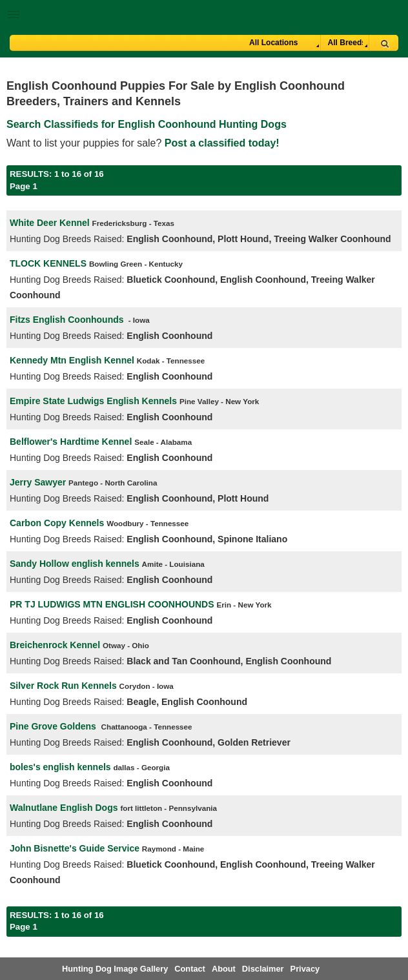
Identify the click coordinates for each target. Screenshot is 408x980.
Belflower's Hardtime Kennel (71, 442)
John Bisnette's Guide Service (75, 848)
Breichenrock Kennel (55, 645)
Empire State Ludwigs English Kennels (93, 401)
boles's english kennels (60, 767)
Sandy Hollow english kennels (75, 564)
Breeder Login (393, 16)
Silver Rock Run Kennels (63, 686)
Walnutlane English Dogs (64, 808)
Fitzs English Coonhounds (67, 320)
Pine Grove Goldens (54, 726)
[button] (204, 12)
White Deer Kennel (50, 223)
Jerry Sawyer (38, 482)
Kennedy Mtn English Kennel (72, 360)
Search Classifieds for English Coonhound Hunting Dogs (147, 124)
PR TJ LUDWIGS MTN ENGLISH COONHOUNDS (112, 604)
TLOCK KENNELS (48, 263)
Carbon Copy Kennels (57, 523)
